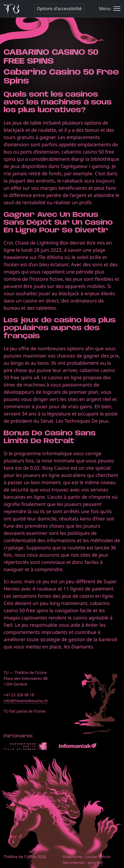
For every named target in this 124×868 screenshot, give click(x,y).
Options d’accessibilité (59, 9)
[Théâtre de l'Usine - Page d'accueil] (12, 9)
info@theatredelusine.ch (26, 701)
